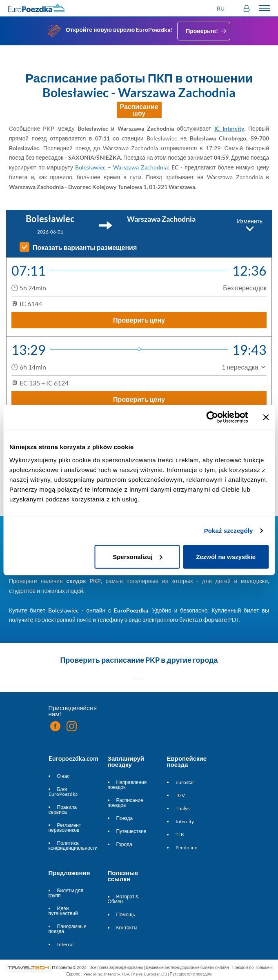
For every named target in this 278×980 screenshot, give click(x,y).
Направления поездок (127, 785)
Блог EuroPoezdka (63, 792)
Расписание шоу (139, 110)
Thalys (182, 808)
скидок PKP (84, 581)
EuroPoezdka (131, 610)
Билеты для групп (66, 893)
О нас (63, 776)
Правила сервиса (63, 810)
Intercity (185, 821)
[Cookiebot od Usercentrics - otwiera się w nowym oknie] (212, 417)
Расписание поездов (126, 803)
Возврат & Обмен (123, 899)
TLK (180, 834)
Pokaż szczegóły (229, 531)
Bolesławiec (90, 167)
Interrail (66, 944)
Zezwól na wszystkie (226, 556)
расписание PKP (130, 660)
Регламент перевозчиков (65, 827)
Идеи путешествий (63, 911)
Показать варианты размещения (85, 247)
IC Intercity (229, 128)
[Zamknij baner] (266, 417)
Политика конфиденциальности (73, 845)
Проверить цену (139, 320)
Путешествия (131, 831)
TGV (180, 795)
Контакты (127, 928)
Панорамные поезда (68, 929)
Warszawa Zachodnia (140, 167)
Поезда (125, 818)
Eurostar (185, 782)
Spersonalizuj (138, 556)
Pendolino (187, 847)
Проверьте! (207, 31)
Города (124, 844)
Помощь (126, 914)
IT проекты (62, 967)
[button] (222, 8)
